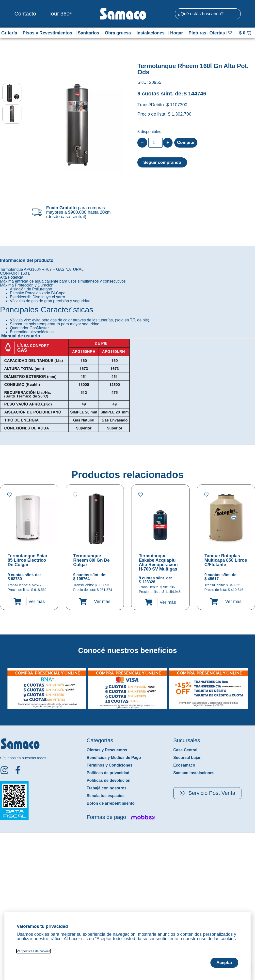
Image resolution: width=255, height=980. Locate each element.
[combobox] (208, 14)
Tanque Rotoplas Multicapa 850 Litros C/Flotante (226, 560)
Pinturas (197, 33)
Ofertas (217, 33)
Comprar (186, 143)
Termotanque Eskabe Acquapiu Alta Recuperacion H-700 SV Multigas (158, 562)
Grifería (10, 33)
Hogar (178, 33)
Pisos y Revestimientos (49, 33)
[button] (3, 685)
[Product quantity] (156, 143)
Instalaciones (152, 33)
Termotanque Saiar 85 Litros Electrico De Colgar (28, 560)
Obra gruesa (119, 33)
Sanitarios (90, 33)
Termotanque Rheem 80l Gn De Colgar (92, 560)
